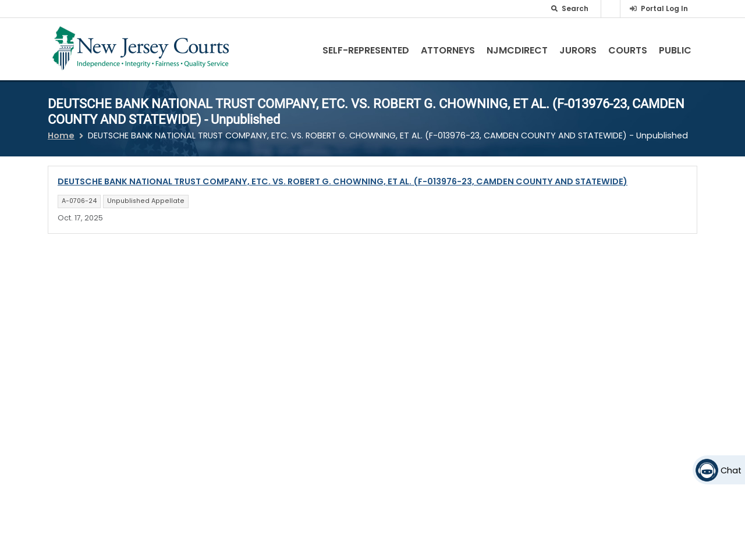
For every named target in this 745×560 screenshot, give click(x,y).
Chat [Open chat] (731, 470)
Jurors (578, 50)
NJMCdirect (517, 50)
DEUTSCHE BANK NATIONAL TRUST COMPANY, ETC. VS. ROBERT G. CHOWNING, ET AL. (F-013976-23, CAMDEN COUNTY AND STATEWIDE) (343, 181)
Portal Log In (664, 8)
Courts (628, 50)
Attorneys (448, 50)
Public (675, 50)
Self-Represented (366, 50)
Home (61, 135)
